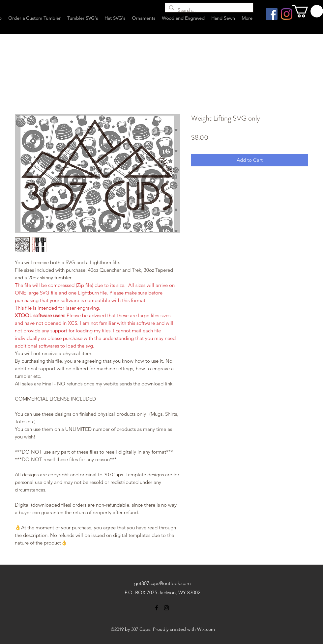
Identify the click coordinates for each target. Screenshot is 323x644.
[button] (308, 11)
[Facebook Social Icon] (272, 14)
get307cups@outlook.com (162, 583)
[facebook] (157, 608)
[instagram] (166, 608)
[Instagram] (287, 14)
